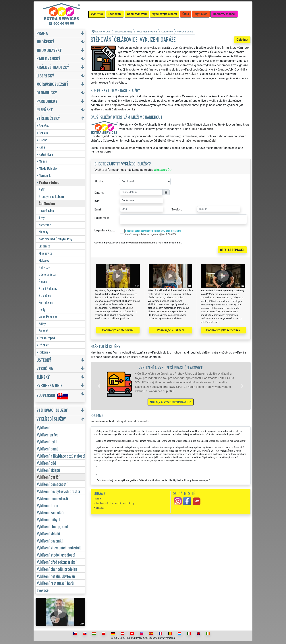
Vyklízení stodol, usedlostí (56, 555)
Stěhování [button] (115, 14)
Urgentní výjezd (104, 230)
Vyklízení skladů (48, 533)
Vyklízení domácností (52, 484)
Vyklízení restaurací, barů (55, 583)
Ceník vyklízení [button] (137, 14)
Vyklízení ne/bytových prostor (59, 491)
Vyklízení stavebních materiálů (59, 548)
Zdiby (42, 324)
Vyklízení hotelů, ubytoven (56, 576)
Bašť (41, 189)
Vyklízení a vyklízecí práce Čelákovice (171, 367)
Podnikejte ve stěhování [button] (118, 330)
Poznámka (101, 218)
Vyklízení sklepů (48, 470)
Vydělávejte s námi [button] (165, 14)
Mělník (42, 161)
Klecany (44, 232)
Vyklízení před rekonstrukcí (57, 562)
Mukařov (44, 260)
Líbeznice (45, 246)
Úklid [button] (186, 14)
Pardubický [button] (47, 101)
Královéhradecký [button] (53, 67)
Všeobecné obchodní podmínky (114, 503)
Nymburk (44, 175)
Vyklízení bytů (47, 441)
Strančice (45, 295)
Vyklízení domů (48, 449)
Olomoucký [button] (47, 92)
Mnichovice (46, 253)
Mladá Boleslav (47, 168)
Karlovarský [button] (48, 58)
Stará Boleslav (48, 288)
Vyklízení (43, 427)
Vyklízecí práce (48, 435)
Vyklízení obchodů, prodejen (57, 569)
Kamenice (45, 225)
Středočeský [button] (48, 118)
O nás (97, 499)
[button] (99, 386)
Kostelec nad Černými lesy (55, 239)
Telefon (176, 209)
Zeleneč (44, 331)
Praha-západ (46, 338)
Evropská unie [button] (49, 385)
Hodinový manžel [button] (224, 14)
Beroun (42, 133)
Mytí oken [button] (201, 14)
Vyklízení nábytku (50, 519)
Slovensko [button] (52, 395)
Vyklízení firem (48, 505)
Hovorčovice (46, 211)
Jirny (42, 218)
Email (98, 209)
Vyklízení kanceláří (50, 512)
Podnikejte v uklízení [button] (170, 330)
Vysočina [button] (45, 368)
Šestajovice (46, 302)
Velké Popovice (48, 317)
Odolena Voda (47, 274)
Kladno (42, 140)
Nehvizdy (44, 267)
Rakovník (43, 352)
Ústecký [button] (44, 360)
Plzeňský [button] (45, 109)
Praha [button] (42, 33)
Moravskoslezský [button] (52, 84)
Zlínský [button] (43, 377)
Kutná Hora (45, 154)
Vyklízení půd (46, 463)
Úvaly (42, 310)
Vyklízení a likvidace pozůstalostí (61, 456)
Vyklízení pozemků (50, 541)
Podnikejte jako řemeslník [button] (223, 330)
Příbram (43, 345)
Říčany (43, 281)
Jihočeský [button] (45, 41)
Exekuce (43, 590)
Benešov (43, 126)
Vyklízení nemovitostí (52, 498)
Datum (99, 193)
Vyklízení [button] (97, 14)
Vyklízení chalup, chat (53, 526)
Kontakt (99, 508)
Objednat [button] (242, 40)
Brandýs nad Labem (51, 196)
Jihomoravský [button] (49, 50)
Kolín (41, 147)
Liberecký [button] (45, 76)
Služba (99, 181)
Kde (97, 201)
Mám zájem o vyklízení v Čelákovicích (171, 402)
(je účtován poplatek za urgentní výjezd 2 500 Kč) (151, 234)
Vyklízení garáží (48, 477)
